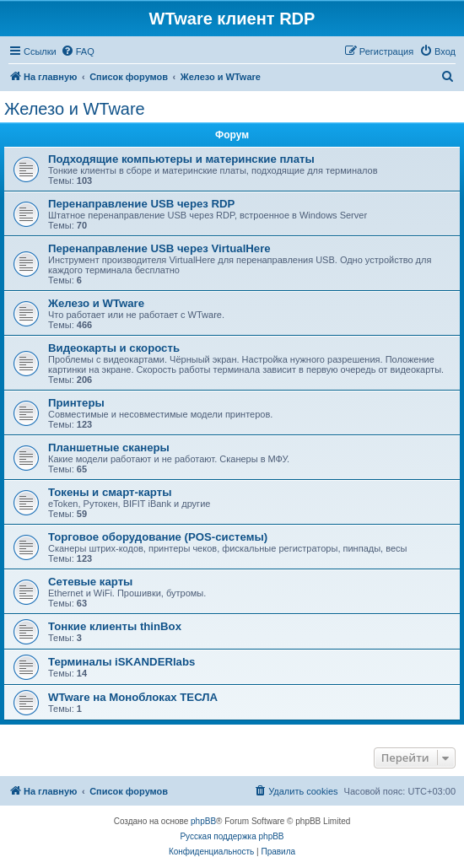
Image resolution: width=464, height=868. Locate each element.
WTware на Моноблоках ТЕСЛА (133, 697)
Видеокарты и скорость (114, 348)
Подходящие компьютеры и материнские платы (181, 159)
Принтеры (76, 403)
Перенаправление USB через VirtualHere (159, 248)
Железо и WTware (75, 109)
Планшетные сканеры (109, 447)
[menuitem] (78, 51)
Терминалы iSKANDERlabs (121, 662)
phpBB (203, 821)
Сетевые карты (90, 582)
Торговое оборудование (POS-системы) (158, 537)
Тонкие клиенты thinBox (115, 626)
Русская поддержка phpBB (232, 836)
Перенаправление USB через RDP (141, 204)
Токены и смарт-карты (110, 492)
